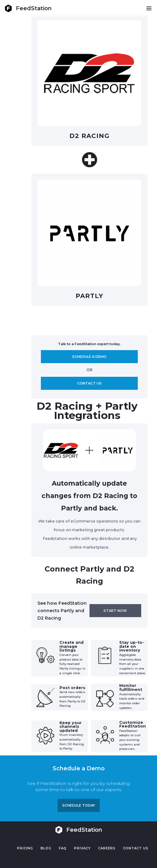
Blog (46, 848)
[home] (28, 8)
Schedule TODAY (79, 805)
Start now (115, 611)
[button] (149, 8)
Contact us (89, 383)
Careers (107, 848)
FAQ (63, 848)
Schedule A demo (89, 357)
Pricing (25, 848)
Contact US (136, 848)
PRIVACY (82, 848)
